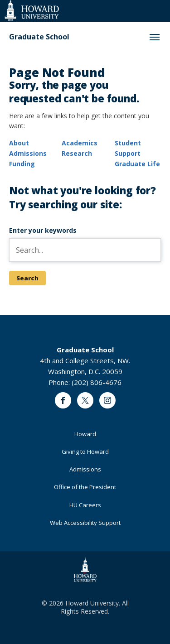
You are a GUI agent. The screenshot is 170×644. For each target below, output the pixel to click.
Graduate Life (137, 164)
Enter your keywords (43, 230)
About (19, 143)
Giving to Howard (85, 452)
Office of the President (85, 487)
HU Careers (85, 505)
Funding (22, 164)
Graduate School (39, 37)
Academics (80, 143)
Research (77, 153)
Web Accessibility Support (85, 523)
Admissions (28, 153)
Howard (85, 434)
